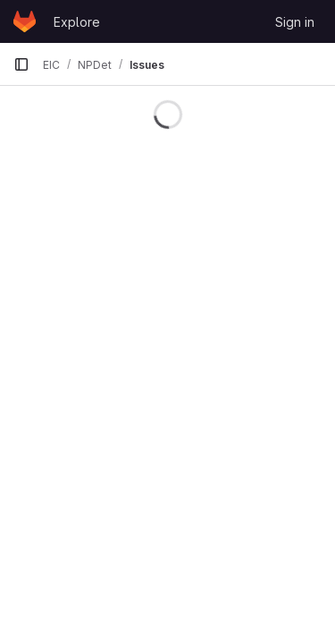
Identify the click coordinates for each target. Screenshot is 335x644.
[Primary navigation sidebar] (21, 64)
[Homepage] (25, 21)
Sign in (295, 22)
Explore (77, 22)
